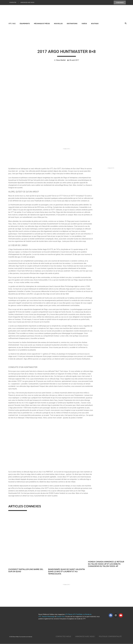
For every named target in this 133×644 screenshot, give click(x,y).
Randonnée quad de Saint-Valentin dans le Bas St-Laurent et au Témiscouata (66, 572)
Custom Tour (61, 617)
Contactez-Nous (63, 637)
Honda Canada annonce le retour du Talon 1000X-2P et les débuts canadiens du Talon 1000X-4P (106, 564)
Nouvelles (58, 24)
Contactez (13, 3)
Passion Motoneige (48, 617)
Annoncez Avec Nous (27, 3)
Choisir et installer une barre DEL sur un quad (26, 571)
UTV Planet (69, 614)
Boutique (95, 24)
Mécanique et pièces (42, 24)
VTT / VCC (12, 24)
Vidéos (84, 24)
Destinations (72, 24)
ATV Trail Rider (78, 614)
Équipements (25, 24)
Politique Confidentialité (110, 637)
